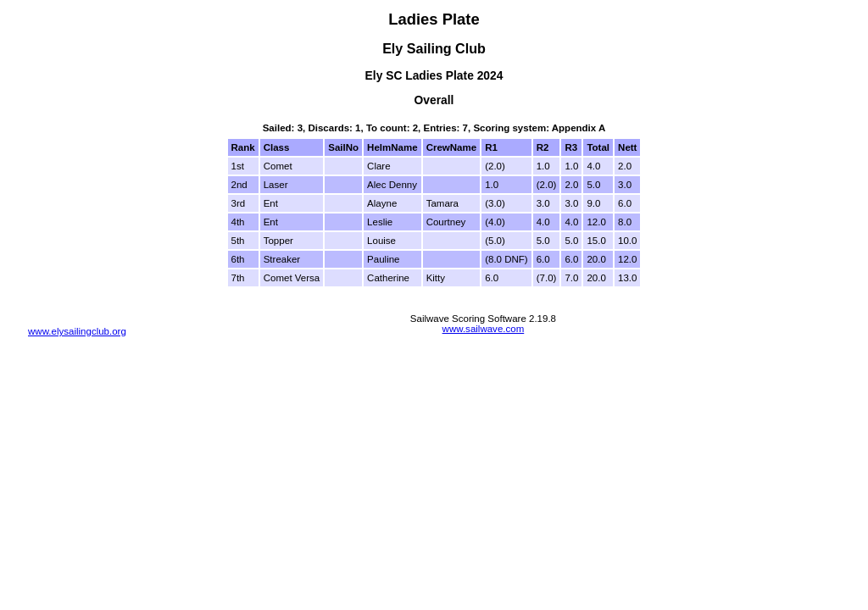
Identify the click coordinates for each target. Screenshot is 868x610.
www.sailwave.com (484, 329)
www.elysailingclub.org (77, 331)
